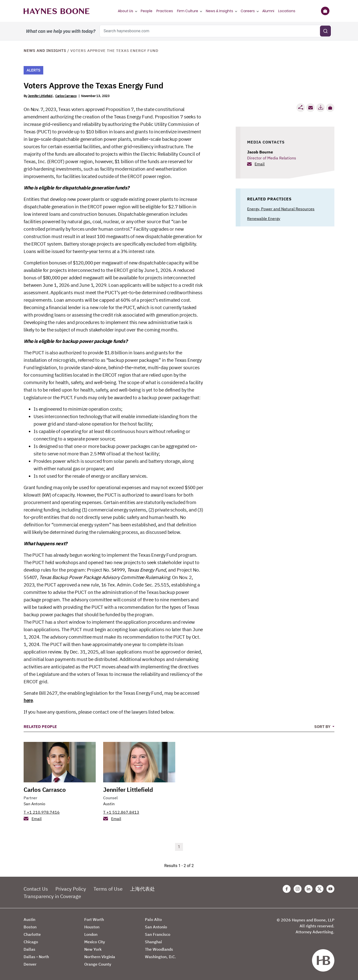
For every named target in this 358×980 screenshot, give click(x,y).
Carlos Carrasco (66, 96)
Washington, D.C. (160, 957)
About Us (126, 11)
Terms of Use (108, 889)
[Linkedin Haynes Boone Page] (309, 889)
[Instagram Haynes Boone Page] (298, 889)
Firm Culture (188, 11)
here (28, 700)
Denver (30, 964)
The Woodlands (159, 949)
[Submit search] (325, 31)
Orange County (98, 964)
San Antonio (34, 804)
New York (93, 949)
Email (260, 164)
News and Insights (45, 51)
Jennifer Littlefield (40, 96)
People (147, 11)
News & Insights (220, 11)
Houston (92, 927)
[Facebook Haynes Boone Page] (287, 889)
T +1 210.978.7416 (42, 812)
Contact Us (36, 889)
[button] (330, 108)
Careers (248, 11)
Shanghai (153, 942)
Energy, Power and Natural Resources (281, 209)
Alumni (268, 11)
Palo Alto (153, 919)
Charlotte (32, 934)
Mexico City (95, 942)
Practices (165, 11)
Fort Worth (94, 919)
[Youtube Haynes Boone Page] (330, 889)
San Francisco (158, 934)
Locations (287, 11)
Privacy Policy (71, 889)
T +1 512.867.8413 (121, 812)
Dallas (29, 949)
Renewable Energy (264, 218)
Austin (109, 804)
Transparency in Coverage (52, 896)
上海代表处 (142, 889)
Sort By (323, 726)
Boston (30, 927)
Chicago (31, 942)
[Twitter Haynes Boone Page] (319, 889)
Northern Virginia (100, 957)
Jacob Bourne (260, 152)
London (91, 934)
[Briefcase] (325, 11)
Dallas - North (36, 957)
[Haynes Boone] (57, 11)
